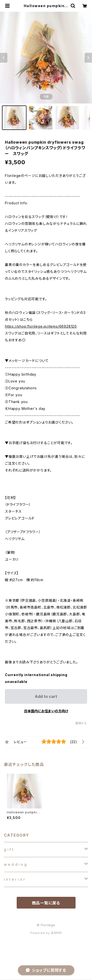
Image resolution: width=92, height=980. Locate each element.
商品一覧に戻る (46, 903)
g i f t (9, 849)
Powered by (46, 933)
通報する (81, 723)
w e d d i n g (15, 864)
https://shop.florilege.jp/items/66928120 (41, 326)
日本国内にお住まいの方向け (46, 711)
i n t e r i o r (14, 879)
